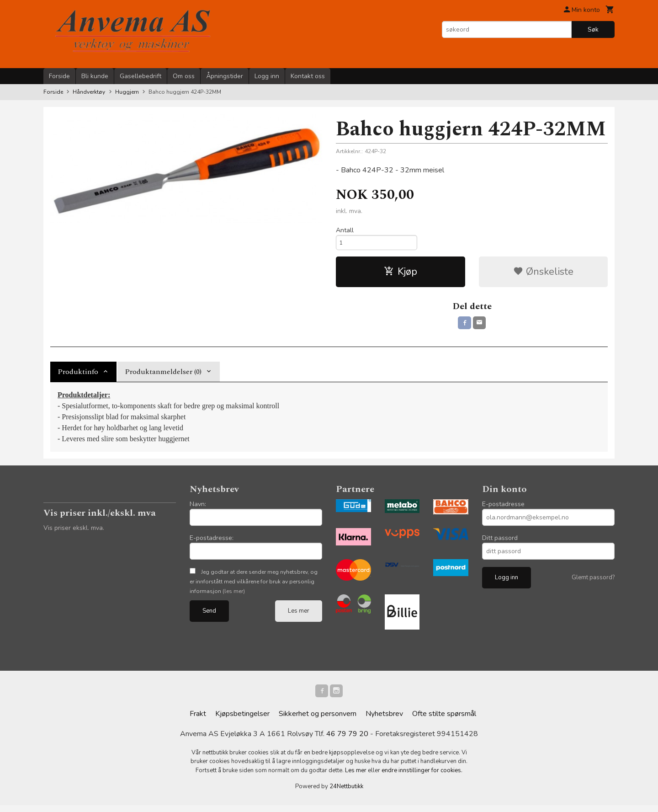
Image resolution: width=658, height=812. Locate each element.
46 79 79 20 (347, 741)
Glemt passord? (593, 582)
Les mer (299, 615)
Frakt (198, 721)
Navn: (198, 509)
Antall (345, 230)
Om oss (184, 76)
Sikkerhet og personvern (318, 721)
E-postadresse (503, 509)
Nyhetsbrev (384, 721)
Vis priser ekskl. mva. (74, 532)
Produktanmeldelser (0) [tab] (163, 376)
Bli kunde (95, 76)
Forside (59, 76)
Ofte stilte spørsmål (444, 721)
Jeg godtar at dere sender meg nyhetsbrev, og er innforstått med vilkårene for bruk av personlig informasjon (254, 586)
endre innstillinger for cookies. (422, 777)
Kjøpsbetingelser (242, 721)
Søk (593, 29)
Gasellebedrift (141, 76)
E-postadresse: (212, 542)
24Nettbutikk (346, 793)
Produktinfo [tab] (78, 376)
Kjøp (401, 274)
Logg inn (267, 76)
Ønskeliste (543, 274)
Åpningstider (225, 76)
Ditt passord (500, 542)
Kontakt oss (308, 76)
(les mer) (234, 596)
